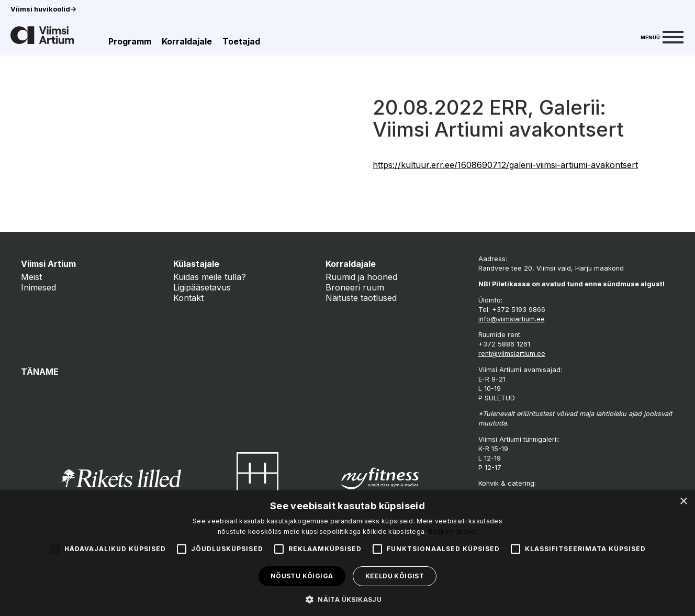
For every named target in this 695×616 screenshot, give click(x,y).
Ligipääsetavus (202, 287)
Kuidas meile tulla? (210, 277)
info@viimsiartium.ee (512, 319)
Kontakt (188, 298)
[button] (347, 599)
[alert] (347, 553)
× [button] (683, 502)
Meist (31, 277)
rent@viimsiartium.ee (512, 354)
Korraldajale (187, 41)
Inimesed (38, 287)
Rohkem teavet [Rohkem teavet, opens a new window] (453, 531)
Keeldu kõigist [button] (395, 576)
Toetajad (241, 41)
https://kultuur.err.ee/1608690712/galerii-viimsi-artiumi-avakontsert (505, 165)
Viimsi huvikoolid (43, 9)
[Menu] (662, 36)
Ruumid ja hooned (361, 277)
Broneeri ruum (355, 287)
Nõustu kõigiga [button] (302, 576)
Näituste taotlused (361, 298)
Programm (130, 41)
